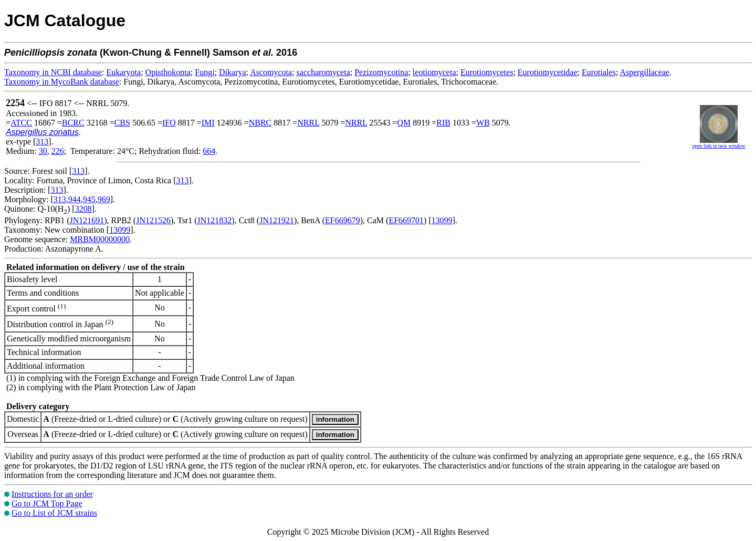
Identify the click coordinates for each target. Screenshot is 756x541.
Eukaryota (123, 72)
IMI (208, 123)
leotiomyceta (434, 72)
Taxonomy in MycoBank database (62, 82)
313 (42, 142)
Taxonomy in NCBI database (53, 72)
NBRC (260, 123)
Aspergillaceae (644, 72)
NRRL (308, 123)
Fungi (204, 72)
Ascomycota (271, 72)
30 (43, 151)
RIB (443, 123)
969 (104, 199)
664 (209, 151)
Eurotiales (599, 72)
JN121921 (277, 220)
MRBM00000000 (100, 239)
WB (483, 123)
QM (404, 123)
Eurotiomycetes (487, 72)
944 (75, 199)
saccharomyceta (323, 72)
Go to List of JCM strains (54, 513)
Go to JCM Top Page (47, 503)
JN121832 (215, 220)
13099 (442, 220)
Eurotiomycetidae (548, 72)
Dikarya (233, 72)
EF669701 (406, 220)
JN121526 (153, 220)
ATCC (21, 123)
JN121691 (87, 220)
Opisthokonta (168, 72)
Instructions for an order (52, 494)
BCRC (73, 123)
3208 (83, 209)
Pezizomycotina (381, 72)
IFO (169, 123)
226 (58, 151)
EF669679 (343, 220)
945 (89, 199)
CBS (122, 123)
